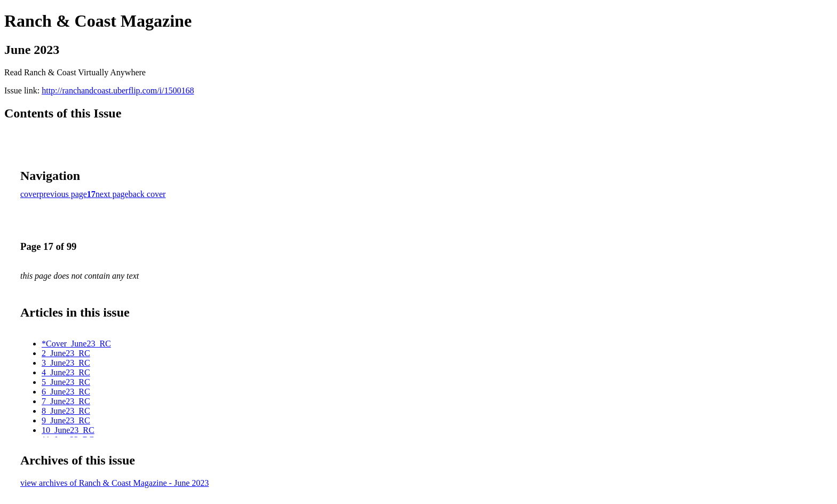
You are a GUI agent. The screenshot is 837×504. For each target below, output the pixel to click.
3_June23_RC (66, 363)
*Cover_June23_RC (76, 344)
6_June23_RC (66, 392)
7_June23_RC (66, 401)
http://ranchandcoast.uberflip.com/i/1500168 (118, 90)
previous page (63, 194)
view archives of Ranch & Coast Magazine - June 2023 (115, 483)
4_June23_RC (66, 372)
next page (112, 194)
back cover (147, 194)
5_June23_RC (66, 382)
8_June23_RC (66, 411)
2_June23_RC (66, 353)
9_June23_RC (66, 420)
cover (30, 194)
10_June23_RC (68, 430)
